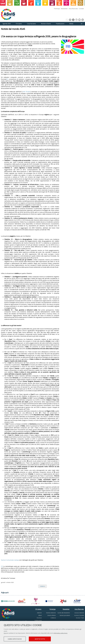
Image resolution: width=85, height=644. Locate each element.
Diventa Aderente (51, 613)
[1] (7, 79)
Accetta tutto (47, 639)
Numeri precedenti (65, 615)
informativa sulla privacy (61, 633)
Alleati (40, 615)
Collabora (53, 618)
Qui (5, 633)
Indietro (42, 586)
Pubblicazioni (38, 620)
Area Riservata (73, 9)
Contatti (81, 9)
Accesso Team (80, 618)
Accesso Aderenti (79, 613)
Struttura (39, 618)
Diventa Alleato (52, 615)
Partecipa (57, 9)
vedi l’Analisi (26, 92)
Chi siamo (38, 609)
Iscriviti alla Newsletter (64, 613)
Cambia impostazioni (17, 639)
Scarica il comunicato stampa (10, 560)
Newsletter (64, 9)
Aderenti (39, 613)
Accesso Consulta (79, 615)
